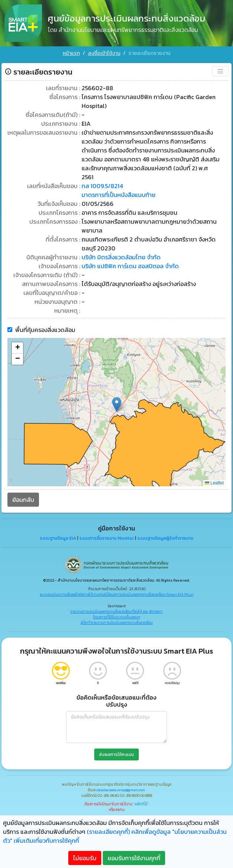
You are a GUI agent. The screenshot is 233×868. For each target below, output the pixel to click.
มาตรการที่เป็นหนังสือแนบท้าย (119, 194)
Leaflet (214, 483)
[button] (117, 404)
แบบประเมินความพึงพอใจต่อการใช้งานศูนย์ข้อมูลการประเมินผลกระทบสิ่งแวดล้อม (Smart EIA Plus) (116, 594)
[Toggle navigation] (220, 71)
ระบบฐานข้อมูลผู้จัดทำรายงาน (165, 538)
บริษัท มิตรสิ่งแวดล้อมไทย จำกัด (121, 257)
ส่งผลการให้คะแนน (116, 754)
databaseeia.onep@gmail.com (121, 790)
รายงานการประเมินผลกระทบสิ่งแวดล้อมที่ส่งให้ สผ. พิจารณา (116, 611)
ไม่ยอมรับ (85, 858)
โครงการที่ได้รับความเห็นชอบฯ (117, 617)
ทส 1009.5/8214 (102, 185)
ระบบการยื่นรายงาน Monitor (107, 538)
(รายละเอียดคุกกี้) (108, 832)
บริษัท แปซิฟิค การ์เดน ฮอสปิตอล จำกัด (130, 266)
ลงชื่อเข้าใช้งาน (104, 53)
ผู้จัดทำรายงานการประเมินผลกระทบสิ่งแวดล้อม (117, 622)
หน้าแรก (71, 53)
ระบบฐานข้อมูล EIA (58, 538)
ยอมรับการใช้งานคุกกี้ (134, 858)
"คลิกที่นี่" (141, 804)
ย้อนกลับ (23, 499)
